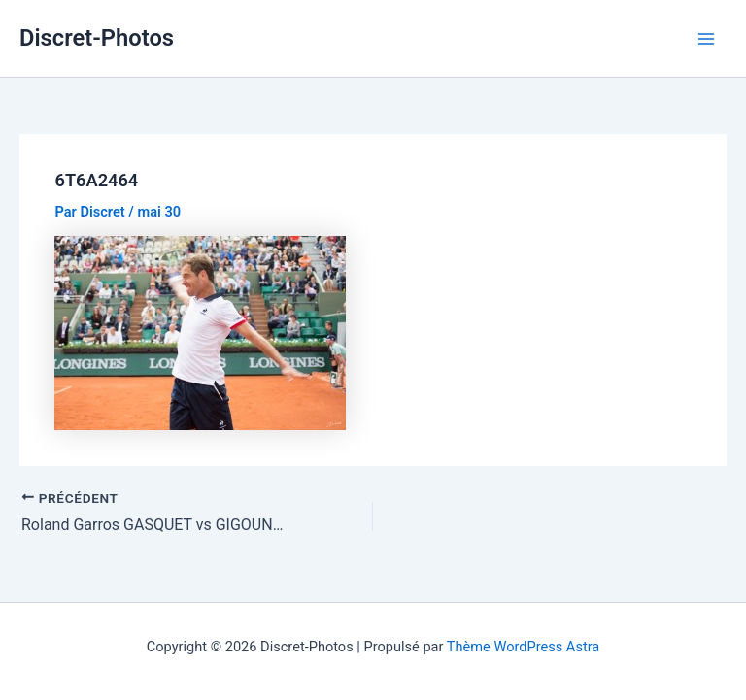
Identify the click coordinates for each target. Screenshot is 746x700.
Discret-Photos (97, 38)
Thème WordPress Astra (523, 647)
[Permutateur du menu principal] (706, 39)
